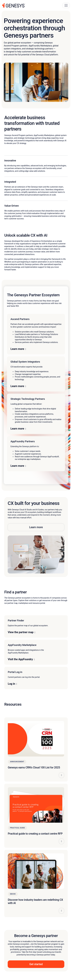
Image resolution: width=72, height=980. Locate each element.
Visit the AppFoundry (20, 659)
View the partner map (21, 632)
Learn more (17, 349)
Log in (11, 684)
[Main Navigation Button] (66, 5)
